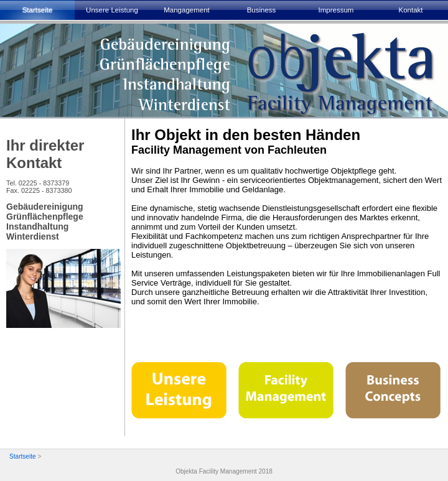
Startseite (38, 10)
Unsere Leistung (112, 10)
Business (262, 10)
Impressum (336, 10)
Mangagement (187, 10)
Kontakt (410, 10)
